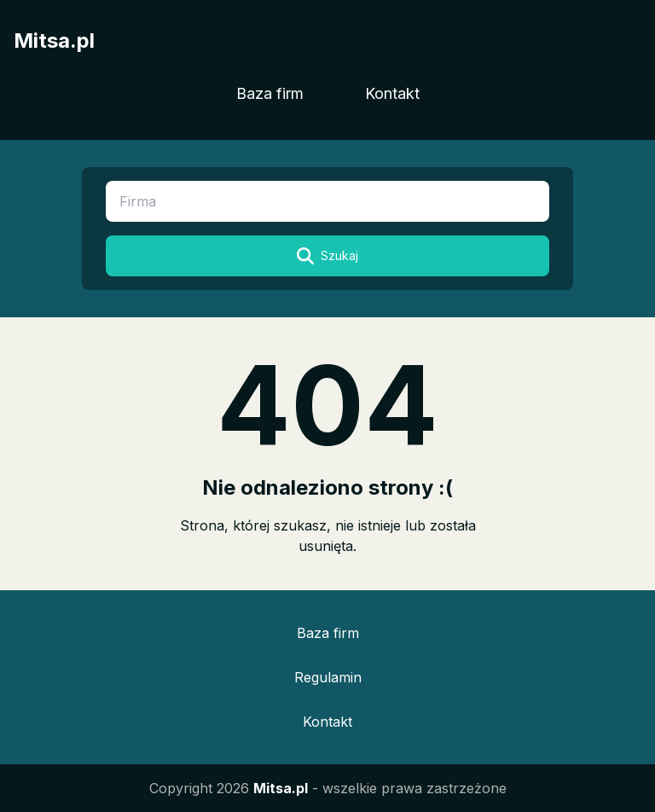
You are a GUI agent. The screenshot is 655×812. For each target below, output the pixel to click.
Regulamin (328, 677)
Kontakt (392, 93)
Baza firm (270, 93)
